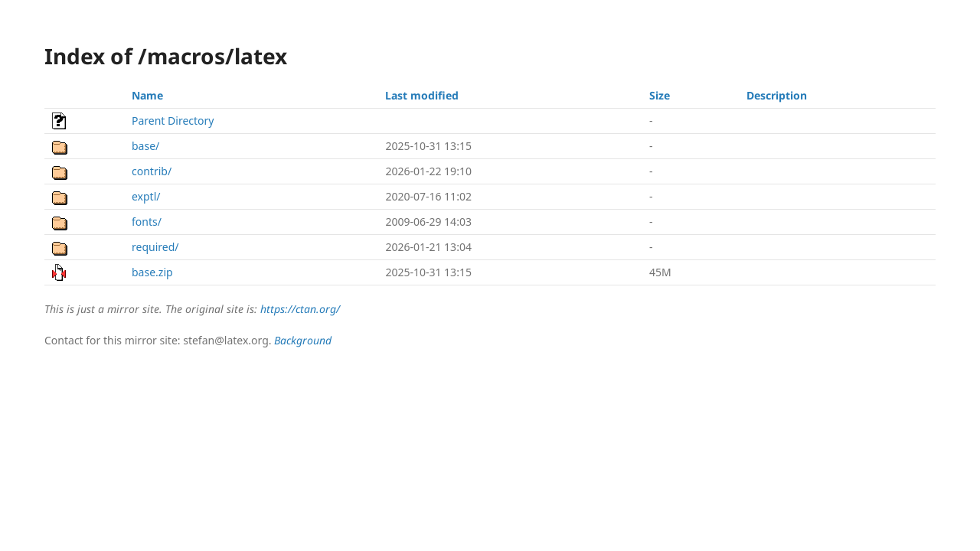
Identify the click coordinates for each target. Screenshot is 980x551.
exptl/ (146, 196)
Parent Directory (173, 121)
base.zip (152, 272)
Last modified (422, 95)
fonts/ (147, 222)
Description (777, 95)
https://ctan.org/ (300, 309)
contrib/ (152, 171)
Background (303, 340)
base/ (145, 146)
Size (660, 95)
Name (147, 95)
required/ (155, 247)
